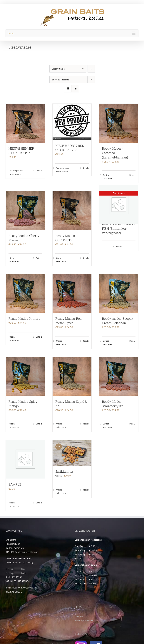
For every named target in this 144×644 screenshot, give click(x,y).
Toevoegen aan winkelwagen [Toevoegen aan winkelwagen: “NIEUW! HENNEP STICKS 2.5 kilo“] (16, 172)
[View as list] (75, 89)
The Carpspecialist (84, 620)
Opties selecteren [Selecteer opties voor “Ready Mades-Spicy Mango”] (14, 425)
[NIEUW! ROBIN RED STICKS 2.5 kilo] (72, 122)
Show (60, 80)
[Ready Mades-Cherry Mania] (25, 210)
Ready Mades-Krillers (24, 318)
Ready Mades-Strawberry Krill (114, 404)
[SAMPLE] (25, 459)
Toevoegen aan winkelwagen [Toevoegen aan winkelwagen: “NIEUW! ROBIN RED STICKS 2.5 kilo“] (63, 170)
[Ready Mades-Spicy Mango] (25, 376)
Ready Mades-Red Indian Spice (68, 321)
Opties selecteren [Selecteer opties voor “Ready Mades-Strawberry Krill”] (108, 425)
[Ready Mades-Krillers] (25, 293)
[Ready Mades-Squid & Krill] (72, 376)
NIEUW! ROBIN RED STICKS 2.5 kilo (70, 148)
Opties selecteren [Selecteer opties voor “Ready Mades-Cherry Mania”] (14, 260)
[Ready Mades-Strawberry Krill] (119, 376)
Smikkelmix (64, 471)
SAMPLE (15, 484)
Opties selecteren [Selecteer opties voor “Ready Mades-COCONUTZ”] (61, 260)
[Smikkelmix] (72, 453)
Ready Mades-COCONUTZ (66, 238)
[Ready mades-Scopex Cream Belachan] (119, 293)
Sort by (58, 69)
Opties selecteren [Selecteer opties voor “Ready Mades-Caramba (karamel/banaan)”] (108, 177)
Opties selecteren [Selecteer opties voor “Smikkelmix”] (61, 492)
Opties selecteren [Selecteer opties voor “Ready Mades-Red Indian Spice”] (61, 343)
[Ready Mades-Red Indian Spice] (72, 293)
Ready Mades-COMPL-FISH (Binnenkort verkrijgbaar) (119, 228)
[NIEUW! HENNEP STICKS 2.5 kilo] (25, 123)
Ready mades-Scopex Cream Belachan (118, 321)
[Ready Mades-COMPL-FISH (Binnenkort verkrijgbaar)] (119, 205)
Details (39, 171)
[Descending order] (91, 69)
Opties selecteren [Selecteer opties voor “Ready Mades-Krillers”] (14, 339)
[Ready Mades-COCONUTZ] (72, 210)
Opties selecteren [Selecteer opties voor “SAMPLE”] (14, 504)
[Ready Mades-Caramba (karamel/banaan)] (119, 123)
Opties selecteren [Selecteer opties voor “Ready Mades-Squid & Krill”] (61, 425)
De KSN (79, 616)
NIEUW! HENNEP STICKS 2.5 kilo (21, 151)
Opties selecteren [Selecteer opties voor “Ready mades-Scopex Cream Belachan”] (108, 343)
